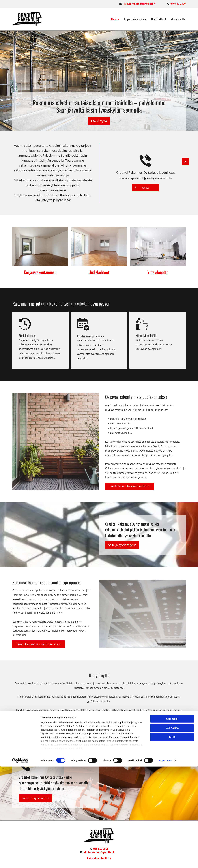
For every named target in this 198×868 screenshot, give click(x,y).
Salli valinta (172, 829)
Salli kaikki (172, 820)
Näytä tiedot (165, 862)
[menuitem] (113, 19)
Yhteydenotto (158, 272)
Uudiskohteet (99, 272)
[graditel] (40, 246)
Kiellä (172, 838)
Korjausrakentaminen (40, 272)
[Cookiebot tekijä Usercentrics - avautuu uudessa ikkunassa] (20, 862)
